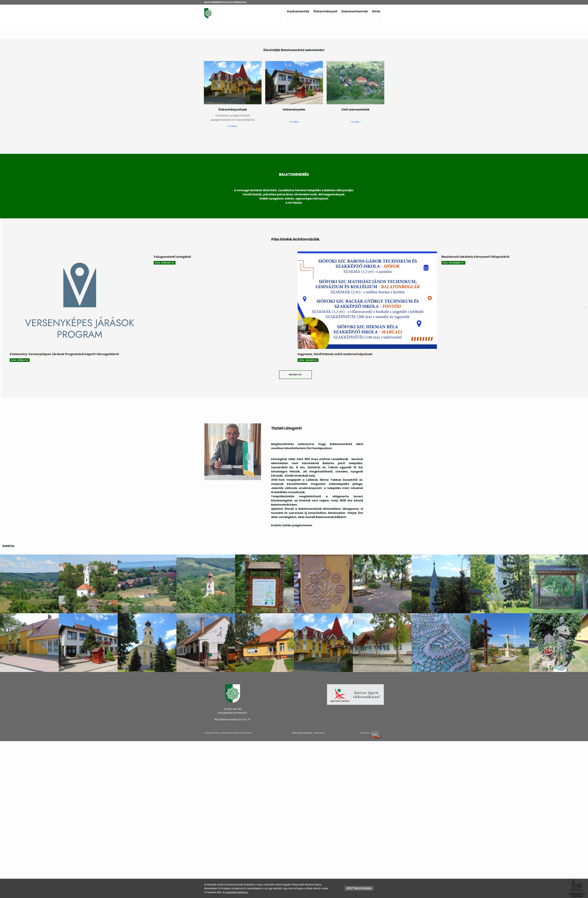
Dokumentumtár (355, 11)
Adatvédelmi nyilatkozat (302, 733)
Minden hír (410, 375)
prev (120, 307)
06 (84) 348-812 (233, 709)
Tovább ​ (294, 122)
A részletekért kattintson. (217, 892)
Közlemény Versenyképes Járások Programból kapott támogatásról (179, 354)
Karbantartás (298, 11)
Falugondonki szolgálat (287, 257)
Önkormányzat (325, 11)
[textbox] (294, 50)
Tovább (233, 126)
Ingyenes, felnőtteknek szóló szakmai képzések (450, 354)
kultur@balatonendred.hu (233, 713)
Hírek (376, 11)
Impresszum (319, 733)
